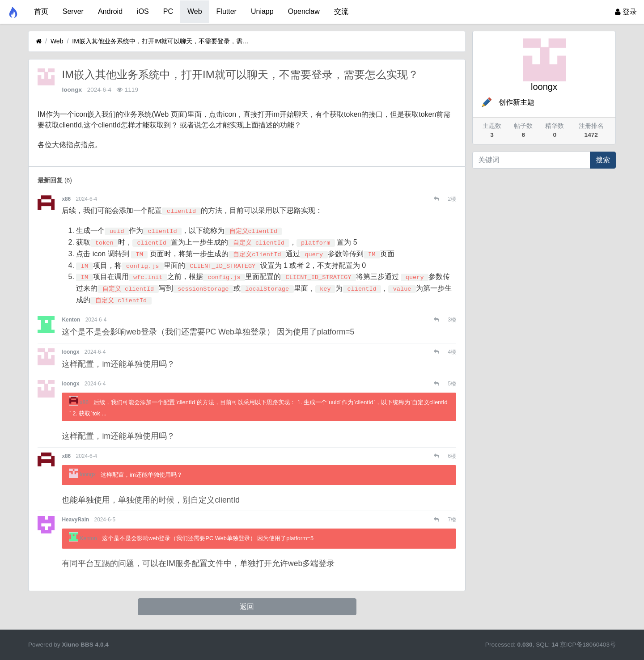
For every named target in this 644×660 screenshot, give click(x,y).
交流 (341, 11)
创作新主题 (507, 102)
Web (195, 11)
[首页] (39, 41)
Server (73, 11)
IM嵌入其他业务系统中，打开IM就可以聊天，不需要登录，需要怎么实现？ (161, 41)
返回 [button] (247, 607)
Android (110, 11)
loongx (72, 90)
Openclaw (304, 11)
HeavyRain (75, 520)
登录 (626, 12)
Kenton (71, 320)
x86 (66, 199)
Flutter (227, 11)
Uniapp (262, 11)
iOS (143, 11)
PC (168, 11)
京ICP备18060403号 (588, 645)
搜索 (603, 160)
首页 (41, 11)
